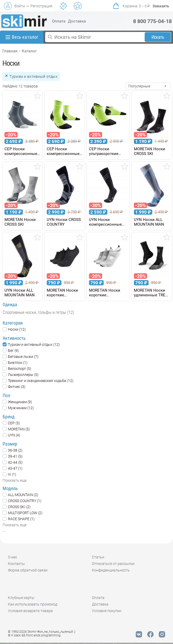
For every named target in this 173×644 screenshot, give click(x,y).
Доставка (77, 21)
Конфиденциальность (111, 570)
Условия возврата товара (30, 611)
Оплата (59, 21)
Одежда (10, 304)
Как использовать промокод (33, 604)
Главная (10, 51)
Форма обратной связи (28, 570)
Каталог (29, 51)
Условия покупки (107, 611)
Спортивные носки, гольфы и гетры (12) (38, 312)
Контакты (16, 564)
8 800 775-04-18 (152, 21)
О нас (12, 557)
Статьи (98, 557)
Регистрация (41, 6)
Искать (158, 37)
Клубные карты (21, 598)
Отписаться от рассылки (113, 564)
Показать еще (15, 480)
